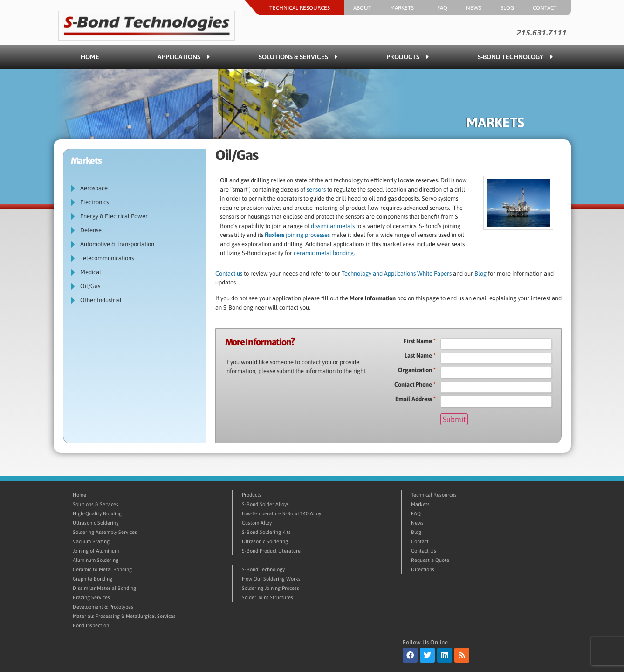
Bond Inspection (91, 625)
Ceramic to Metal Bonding (102, 569)
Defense (91, 230)
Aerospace (94, 188)
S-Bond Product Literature (271, 551)
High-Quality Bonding (97, 513)
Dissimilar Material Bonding (104, 588)
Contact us (229, 274)
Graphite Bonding (93, 579)
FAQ (442, 8)
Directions (423, 569)
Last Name (420, 356)
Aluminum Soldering (96, 560)
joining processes (297, 235)
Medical (91, 272)
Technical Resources (302, 8)
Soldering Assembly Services (105, 532)
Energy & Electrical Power (114, 216)
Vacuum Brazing (91, 541)
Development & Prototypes (103, 607)
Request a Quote (430, 560)
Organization (417, 370)
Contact (547, 8)
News (474, 8)
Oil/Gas (90, 286)
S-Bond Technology (515, 57)
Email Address (415, 399)
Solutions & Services (298, 57)
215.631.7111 (541, 33)
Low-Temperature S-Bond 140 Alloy (281, 513)
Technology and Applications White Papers (397, 274)
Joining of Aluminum (96, 551)
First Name (420, 341)
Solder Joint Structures (267, 597)
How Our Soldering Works (271, 579)
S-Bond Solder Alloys (265, 504)
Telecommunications (107, 258)
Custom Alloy (257, 523)
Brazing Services (91, 597)
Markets (404, 8)
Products (408, 57)
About (362, 8)
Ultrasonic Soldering (96, 523)
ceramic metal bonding (324, 253)
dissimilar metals (333, 226)
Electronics (94, 202)
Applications (184, 57)
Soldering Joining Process (271, 588)
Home (90, 57)
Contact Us (424, 551)
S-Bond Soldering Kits (266, 532)
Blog (507, 8)
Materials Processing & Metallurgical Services (124, 616)
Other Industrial (101, 300)
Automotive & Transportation (117, 244)
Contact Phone (415, 385)
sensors (316, 190)
